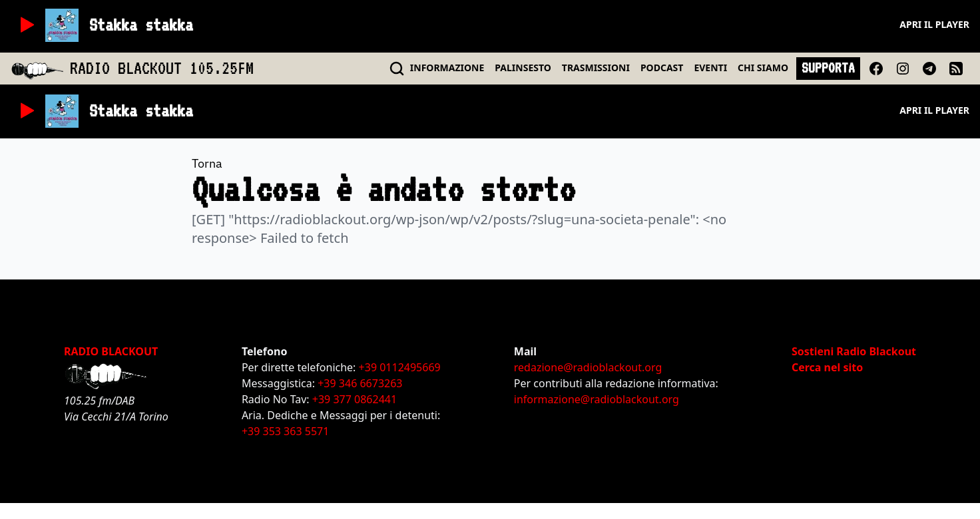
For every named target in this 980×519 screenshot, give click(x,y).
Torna (207, 163)
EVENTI (710, 68)
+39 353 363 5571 (285, 431)
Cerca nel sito (827, 367)
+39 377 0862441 (355, 399)
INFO (447, 68)
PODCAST (662, 68)
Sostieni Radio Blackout (854, 351)
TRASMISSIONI (596, 68)
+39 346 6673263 (360, 383)
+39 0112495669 (400, 367)
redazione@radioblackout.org (588, 367)
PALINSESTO (523, 68)
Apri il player (934, 24)
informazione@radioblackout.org (597, 399)
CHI (763, 68)
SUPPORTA (828, 68)
